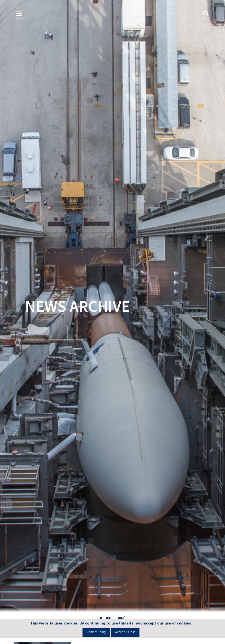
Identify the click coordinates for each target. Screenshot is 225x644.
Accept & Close (125, 632)
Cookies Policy (96, 632)
